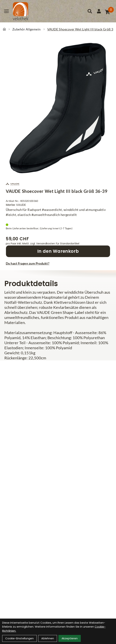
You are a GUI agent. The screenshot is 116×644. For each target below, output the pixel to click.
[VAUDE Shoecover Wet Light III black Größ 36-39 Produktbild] (58, 108)
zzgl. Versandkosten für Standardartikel (55, 244)
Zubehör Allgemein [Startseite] (27, 29)
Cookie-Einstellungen (19, 638)
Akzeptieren (70, 638)
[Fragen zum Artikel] (58, 263)
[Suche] (90, 11)
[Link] (6, 11)
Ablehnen (48, 638)
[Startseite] (4, 29)
